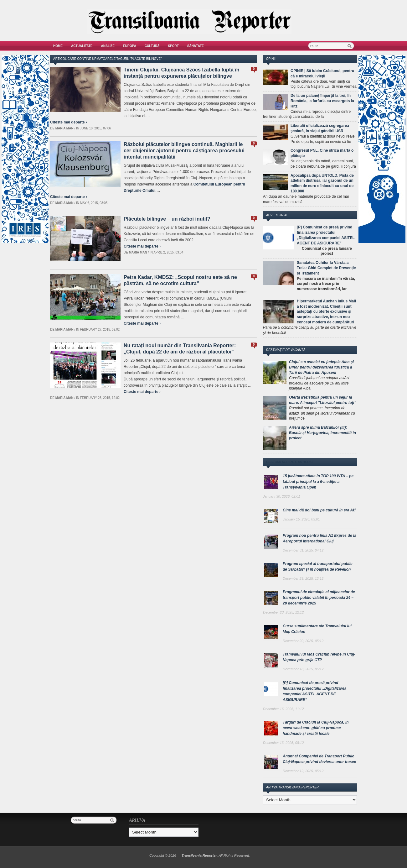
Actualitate (82, 46)
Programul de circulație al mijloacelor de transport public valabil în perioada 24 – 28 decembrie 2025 (319, 598)
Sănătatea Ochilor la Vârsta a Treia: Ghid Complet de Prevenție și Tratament (326, 268)
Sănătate (196, 46)
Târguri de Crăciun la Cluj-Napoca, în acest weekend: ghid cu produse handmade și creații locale (316, 728)
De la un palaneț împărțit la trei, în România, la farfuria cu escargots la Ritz (322, 101)
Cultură (152, 46)
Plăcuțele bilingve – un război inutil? (167, 219)
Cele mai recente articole (290, 462)
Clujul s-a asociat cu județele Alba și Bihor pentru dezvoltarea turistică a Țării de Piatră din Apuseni (321, 367)
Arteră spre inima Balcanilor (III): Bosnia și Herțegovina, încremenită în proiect (322, 433)
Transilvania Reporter (199, 855)
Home (58, 46)
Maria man (64, 128)
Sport (173, 46)
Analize (108, 46)
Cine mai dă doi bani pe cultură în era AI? (319, 510)
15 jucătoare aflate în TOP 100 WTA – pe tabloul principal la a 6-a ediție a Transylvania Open (318, 482)
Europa (130, 46)
